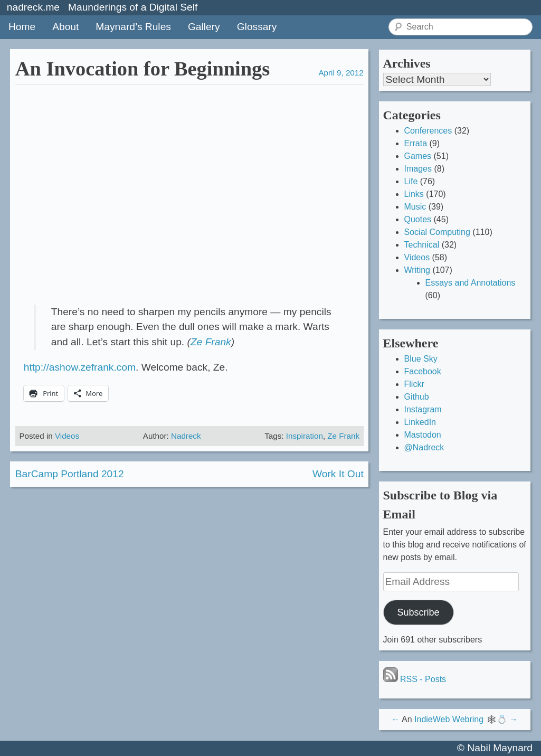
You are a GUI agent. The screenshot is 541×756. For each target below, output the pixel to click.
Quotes (418, 219)
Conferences (428, 131)
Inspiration (305, 436)
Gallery (204, 27)
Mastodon (423, 435)
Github (417, 397)
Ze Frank (211, 342)
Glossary (257, 27)
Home (22, 27)
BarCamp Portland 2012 (70, 474)
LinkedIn (420, 422)
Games (418, 156)
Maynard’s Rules (133, 27)
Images (418, 169)
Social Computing (437, 232)
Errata (416, 143)
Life (411, 181)
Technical (422, 245)
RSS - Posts (415, 679)
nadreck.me (33, 7)
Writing (417, 270)
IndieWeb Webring (449, 719)
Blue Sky (421, 359)
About (65, 27)
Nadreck (186, 436)
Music (415, 207)
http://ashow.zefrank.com (80, 367)
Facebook (423, 371)
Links (414, 194)
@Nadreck (424, 447)
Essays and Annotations (471, 283)
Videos (67, 436)
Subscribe (418, 612)
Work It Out (338, 474)
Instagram (423, 409)
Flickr (414, 384)
